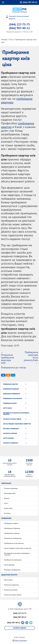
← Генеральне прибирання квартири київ (7, 358)
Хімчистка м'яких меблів (12, 419)
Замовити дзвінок (20, 628)
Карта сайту (8, 508)
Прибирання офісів (10, 403)
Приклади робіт (10, 493)
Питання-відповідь (11, 489)
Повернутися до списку (13, 368)
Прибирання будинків (11, 389)
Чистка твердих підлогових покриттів (17, 424)
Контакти (7, 513)
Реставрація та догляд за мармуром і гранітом (16, 414)
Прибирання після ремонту (13, 399)
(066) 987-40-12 (14, 623)
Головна (4, 40)
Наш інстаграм (21, 641)
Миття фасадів (8, 438)
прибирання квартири (17, 101)
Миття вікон (7, 408)
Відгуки (7, 498)
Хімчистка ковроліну (11, 443)
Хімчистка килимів (10, 433)
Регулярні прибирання (11, 429)
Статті (11, 40)
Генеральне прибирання (11, 394)
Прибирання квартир (10, 384)
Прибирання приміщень (13, 560)
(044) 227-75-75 (19, 24)
